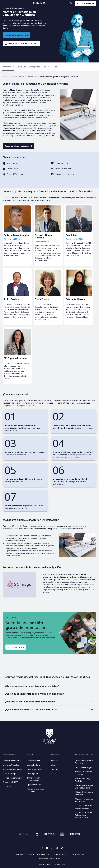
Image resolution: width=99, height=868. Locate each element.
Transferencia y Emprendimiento (34, 779)
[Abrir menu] (5, 3)
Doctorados (8, 786)
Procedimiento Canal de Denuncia (50, 859)
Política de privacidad (60, 854)
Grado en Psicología (83, 767)
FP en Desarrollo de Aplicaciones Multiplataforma (83, 815)
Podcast (54, 774)
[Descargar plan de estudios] (19, 146)
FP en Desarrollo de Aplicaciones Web (83, 807)
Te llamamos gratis (16, 647)
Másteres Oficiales (11, 765)
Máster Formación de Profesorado (84, 800)
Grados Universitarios (12, 761)
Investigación (33, 774)
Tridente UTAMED (11, 782)
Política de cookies (43, 854)
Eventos (54, 769)
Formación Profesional (12, 778)
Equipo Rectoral (34, 765)
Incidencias (19, 854)
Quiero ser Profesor (35, 769)
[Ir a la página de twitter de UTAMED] (57, 849)
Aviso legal (30, 854)
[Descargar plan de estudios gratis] (21, 43)
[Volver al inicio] (39, 3)
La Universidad (33, 761)
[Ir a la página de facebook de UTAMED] (37, 849)
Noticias (54, 761)
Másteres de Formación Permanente (22, 77)
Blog (53, 765)
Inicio (4, 77)
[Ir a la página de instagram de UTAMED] (42, 849)
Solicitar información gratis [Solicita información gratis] (17, 35)
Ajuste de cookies (44, 865)
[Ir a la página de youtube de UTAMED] (47, 849)
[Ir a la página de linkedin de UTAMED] (52, 849)
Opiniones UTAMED (35, 785)
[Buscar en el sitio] (65, 3)
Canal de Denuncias (77, 854)
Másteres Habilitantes (12, 769)
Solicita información (86, 3)
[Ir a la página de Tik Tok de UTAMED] (62, 849)
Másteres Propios (10, 774)
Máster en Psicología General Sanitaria (84, 787)
